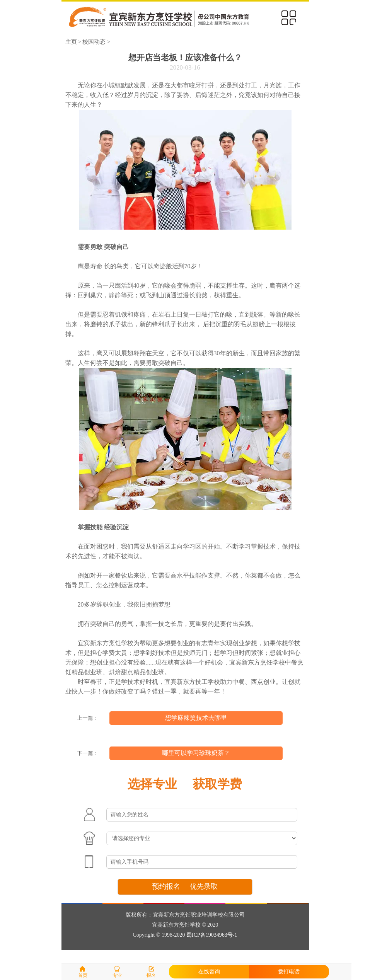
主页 (71, 42)
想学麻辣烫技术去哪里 (196, 718)
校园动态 (94, 42)
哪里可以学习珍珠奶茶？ (196, 753)
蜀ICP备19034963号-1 (212, 935)
